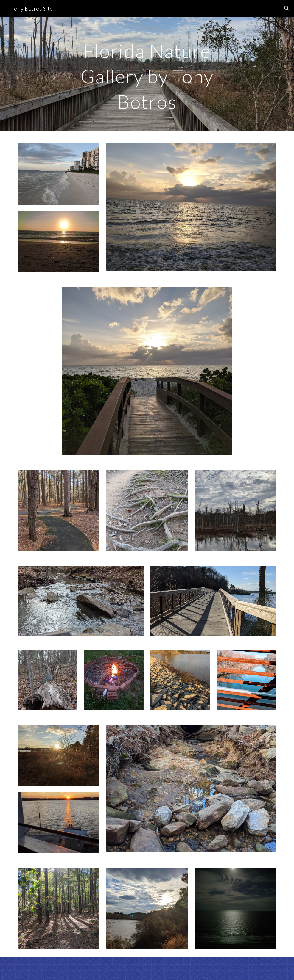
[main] (147, 74)
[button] (287, 8)
